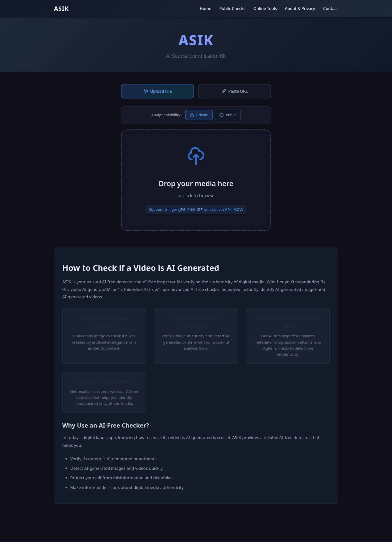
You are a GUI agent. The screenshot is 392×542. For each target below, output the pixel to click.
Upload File (158, 91)
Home (205, 8)
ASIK (61, 8)
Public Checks (232, 8)
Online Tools (265, 8)
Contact (331, 8)
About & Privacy (300, 8)
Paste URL (234, 91)
